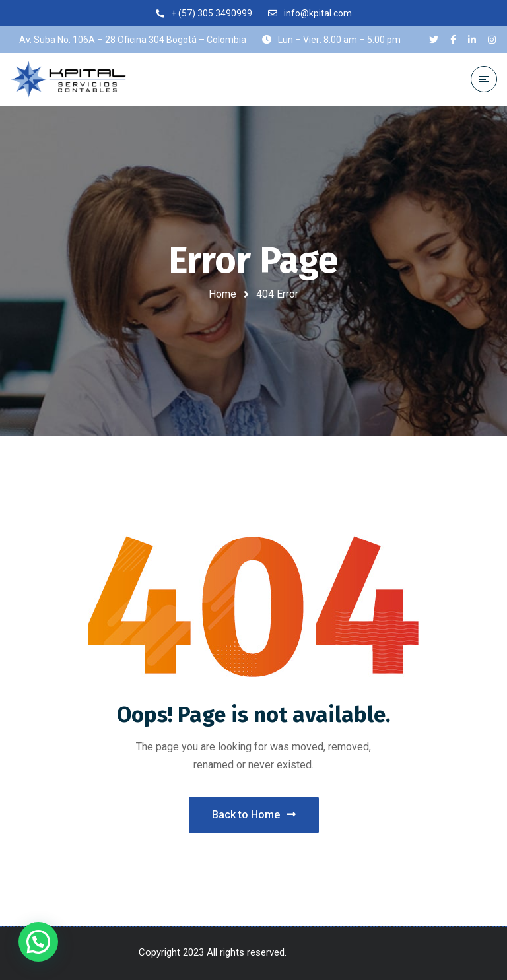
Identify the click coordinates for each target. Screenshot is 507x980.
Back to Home (254, 815)
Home (222, 294)
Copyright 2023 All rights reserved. (214, 952)
